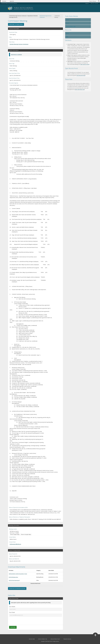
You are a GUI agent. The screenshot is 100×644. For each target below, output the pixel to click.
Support (87, 3)
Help (67, 37)
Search (68, 23)
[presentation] (35, 620)
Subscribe (13, 627)
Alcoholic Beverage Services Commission (46, 17)
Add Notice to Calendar (16, 55)
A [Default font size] (95, 3)
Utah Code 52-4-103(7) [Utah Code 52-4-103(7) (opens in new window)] (85, 64)
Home (68, 20)
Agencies (15, 1)
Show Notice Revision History (17, 588)
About (68, 33)
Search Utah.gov (93, 1)
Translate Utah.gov (67, 639)
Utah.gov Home (32, 639)
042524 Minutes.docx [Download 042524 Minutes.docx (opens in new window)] (13, 577)
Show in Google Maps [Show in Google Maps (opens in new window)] (26, 534)
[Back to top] (95, 635)
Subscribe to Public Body (16, 24)
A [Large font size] (97, 3)
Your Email (12, 612)
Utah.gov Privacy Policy (55, 639)
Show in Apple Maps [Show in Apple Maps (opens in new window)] (15, 534)
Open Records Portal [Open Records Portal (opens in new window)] (81, 75)
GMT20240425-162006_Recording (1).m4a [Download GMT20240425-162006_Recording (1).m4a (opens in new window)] (18, 574)
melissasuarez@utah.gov (15, 544)
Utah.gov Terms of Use (43, 639)
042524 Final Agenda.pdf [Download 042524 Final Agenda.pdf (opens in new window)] (14, 580)
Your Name (12, 607)
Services (7, 1)
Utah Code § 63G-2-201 (80, 90)
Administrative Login (71, 26)
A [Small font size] (94, 4)
